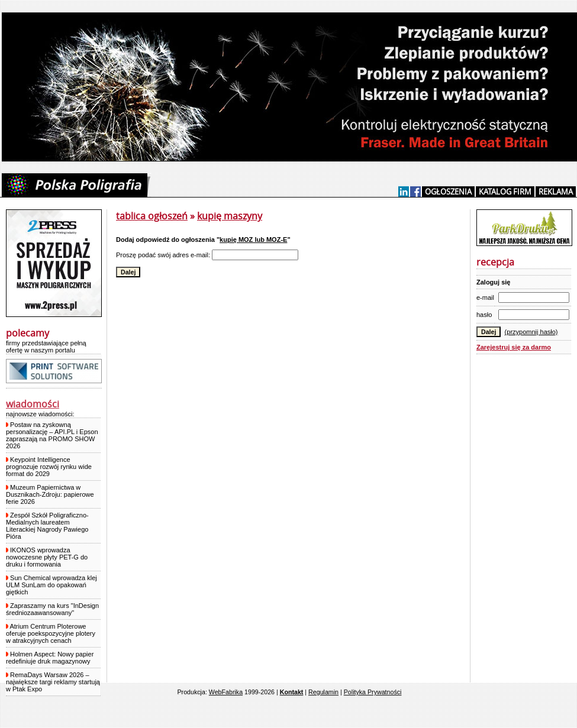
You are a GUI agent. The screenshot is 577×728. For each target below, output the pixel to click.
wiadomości (33, 404)
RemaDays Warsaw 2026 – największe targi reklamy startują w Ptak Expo (53, 682)
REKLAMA (556, 192)
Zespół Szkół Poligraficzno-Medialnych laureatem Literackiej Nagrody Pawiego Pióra (47, 526)
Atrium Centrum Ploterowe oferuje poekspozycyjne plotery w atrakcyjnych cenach (51, 633)
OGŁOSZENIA (448, 192)
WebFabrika (226, 692)
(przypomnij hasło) (531, 332)
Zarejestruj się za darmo (514, 347)
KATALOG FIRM (505, 192)
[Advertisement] (524, 541)
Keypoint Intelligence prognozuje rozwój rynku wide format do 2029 (49, 467)
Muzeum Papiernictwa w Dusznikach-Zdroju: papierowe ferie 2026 (50, 494)
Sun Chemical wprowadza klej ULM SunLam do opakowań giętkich (51, 585)
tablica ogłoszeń (152, 216)
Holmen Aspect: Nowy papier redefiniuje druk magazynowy (50, 658)
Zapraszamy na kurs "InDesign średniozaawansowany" (52, 609)
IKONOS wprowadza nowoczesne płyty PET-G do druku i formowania (47, 557)
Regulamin (323, 692)
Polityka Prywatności (373, 692)
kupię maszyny (230, 216)
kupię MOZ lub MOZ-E (253, 240)
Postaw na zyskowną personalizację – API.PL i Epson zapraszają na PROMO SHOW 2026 (52, 435)
